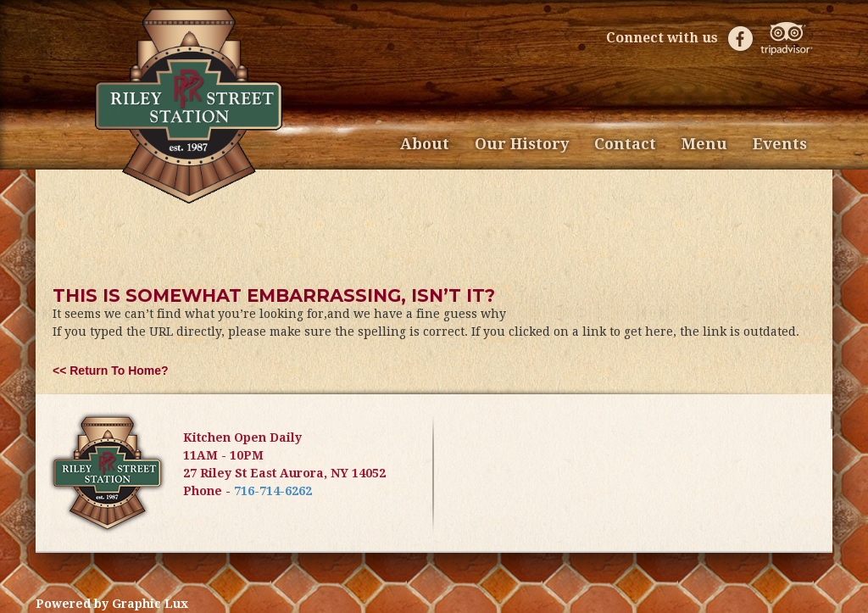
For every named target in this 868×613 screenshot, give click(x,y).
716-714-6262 (273, 491)
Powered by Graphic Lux (112, 604)
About (425, 144)
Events (780, 144)
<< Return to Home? (111, 371)
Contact (625, 144)
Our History (522, 144)
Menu (704, 144)
